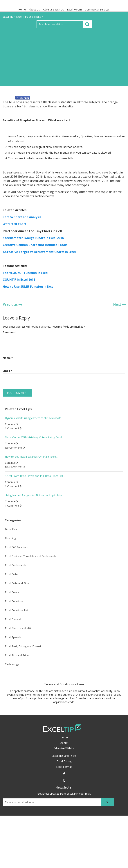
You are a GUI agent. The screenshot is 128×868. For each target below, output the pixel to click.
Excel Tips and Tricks (17, 655)
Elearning (10, 538)
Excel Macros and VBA (18, 628)
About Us (34, 9)
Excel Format (64, 767)
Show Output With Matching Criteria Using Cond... (34, 437)
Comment (9, 332)
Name (8, 358)
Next (117, 304)
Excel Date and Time (17, 583)
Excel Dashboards (16, 565)
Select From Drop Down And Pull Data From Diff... (35, 476)
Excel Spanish (13, 637)
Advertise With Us (53, 9)
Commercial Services (97, 9)
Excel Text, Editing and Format (23, 646)
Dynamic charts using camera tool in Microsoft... (34, 418)
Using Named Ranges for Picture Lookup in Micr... (34, 495)
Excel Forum (74, 9)
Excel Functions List (17, 610)
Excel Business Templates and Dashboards (31, 556)
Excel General (13, 619)
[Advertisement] (64, 56)
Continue (12, 424)
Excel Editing (64, 761)
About (64, 743)
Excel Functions (14, 601)
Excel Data (11, 574)
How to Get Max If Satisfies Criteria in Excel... (31, 457)
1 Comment (13, 428)
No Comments (15, 448)
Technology (12, 664)
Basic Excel (12, 529)
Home (22, 9)
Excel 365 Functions (17, 547)
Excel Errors (12, 592)
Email (7, 371)
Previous (10, 304)
